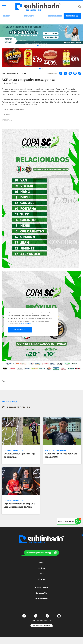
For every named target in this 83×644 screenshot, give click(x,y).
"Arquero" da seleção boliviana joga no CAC (61, 455)
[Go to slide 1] (38, 45)
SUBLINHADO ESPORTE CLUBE (14, 74)
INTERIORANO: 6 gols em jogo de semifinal (19, 455)
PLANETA (7, 16)
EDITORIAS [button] (70, 16)
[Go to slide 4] (44, 45)
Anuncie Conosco (41, 588)
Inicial (41, 563)
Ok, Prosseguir (20, 330)
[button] (41, 553)
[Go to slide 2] (40, 45)
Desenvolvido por (42, 626)
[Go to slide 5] (46, 45)
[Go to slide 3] (42, 45)
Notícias (41, 568)
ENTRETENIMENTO (55, 16)
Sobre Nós (41, 579)
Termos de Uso (42, 593)
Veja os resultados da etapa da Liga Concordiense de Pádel (19, 505)
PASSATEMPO (29, 16)
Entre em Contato (42, 599)
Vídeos (42, 574)
